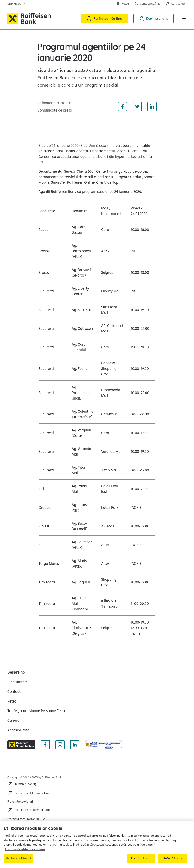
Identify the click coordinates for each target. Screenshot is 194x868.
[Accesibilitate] (18, 730)
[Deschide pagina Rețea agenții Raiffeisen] (123, 4)
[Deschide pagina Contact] (147, 4)
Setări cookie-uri (19, 858)
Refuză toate (173, 858)
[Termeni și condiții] (22, 784)
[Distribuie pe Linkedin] (152, 106)
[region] (97, 844)
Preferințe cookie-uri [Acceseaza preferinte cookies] (20, 802)
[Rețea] (12, 701)
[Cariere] (13, 720)
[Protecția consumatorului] (27, 819)
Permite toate (141, 858)
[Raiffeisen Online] (104, 18)
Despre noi (16, 4)
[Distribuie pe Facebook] (122, 106)
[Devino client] (154, 18)
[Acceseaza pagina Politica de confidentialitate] (28, 810)
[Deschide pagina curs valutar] (176, 4)
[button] (184, 18)
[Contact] (14, 691)
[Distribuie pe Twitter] (137, 106)
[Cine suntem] (18, 682)
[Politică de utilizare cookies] (28, 793)
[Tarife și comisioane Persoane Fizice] (37, 711)
